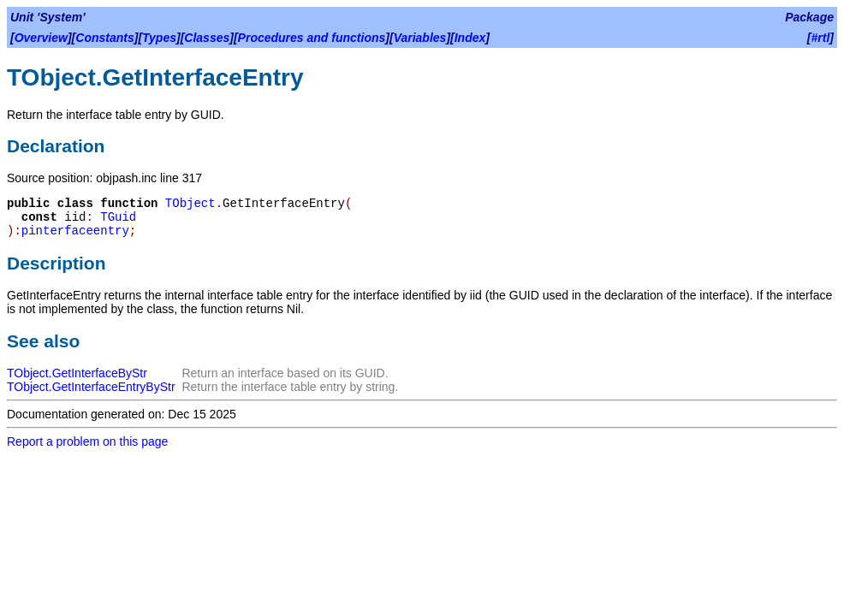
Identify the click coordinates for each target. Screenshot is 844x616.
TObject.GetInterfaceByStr (77, 373)
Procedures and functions (312, 38)
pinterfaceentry (75, 231)
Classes (207, 38)
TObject (190, 204)
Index (470, 38)
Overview (41, 38)
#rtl (821, 38)
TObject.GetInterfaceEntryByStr (91, 387)
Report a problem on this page (87, 441)
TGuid (118, 217)
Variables (420, 38)
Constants (104, 38)
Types (159, 38)
